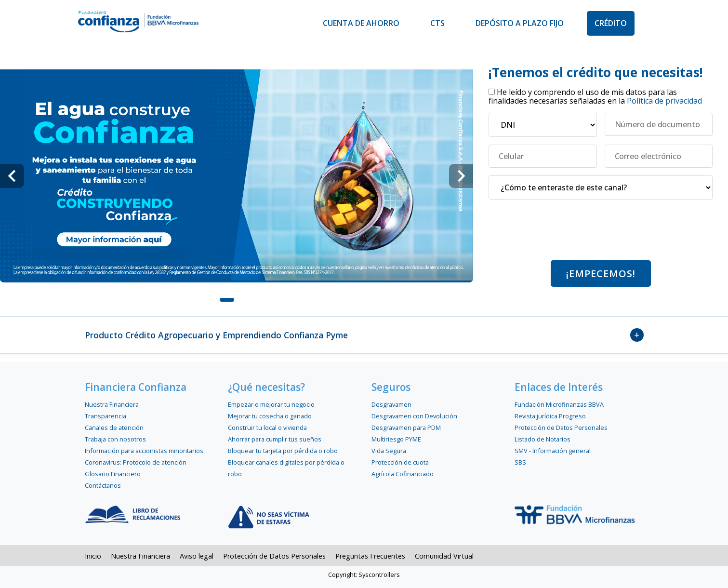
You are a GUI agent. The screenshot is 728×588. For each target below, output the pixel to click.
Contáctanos (103, 485)
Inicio (93, 556)
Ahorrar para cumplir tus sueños (275, 439)
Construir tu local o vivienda (267, 428)
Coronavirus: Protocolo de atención (136, 462)
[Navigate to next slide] (461, 176)
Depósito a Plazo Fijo (520, 23)
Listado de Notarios (543, 439)
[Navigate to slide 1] (227, 300)
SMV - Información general (553, 451)
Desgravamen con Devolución (414, 416)
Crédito (611, 23)
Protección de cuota (400, 462)
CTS (437, 23)
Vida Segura (389, 451)
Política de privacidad (664, 101)
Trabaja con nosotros (115, 439)
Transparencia (106, 416)
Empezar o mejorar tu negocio (271, 404)
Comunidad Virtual (444, 556)
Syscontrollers (379, 575)
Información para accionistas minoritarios (144, 451)
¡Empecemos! (601, 274)
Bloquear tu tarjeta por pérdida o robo (283, 451)
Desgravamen (391, 404)
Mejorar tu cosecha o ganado (270, 416)
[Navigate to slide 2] (246, 300)
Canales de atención (114, 428)
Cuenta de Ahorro (361, 23)
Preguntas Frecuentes (370, 556)
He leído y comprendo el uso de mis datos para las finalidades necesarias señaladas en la (595, 96)
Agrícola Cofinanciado (403, 474)
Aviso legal (197, 556)
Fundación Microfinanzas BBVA (559, 404)
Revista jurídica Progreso (550, 416)
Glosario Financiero (113, 474)
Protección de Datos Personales (561, 428)
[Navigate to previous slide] (12, 176)
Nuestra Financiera (112, 404)
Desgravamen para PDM (406, 428)
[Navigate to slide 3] (265, 300)
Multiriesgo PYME (396, 439)
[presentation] (601, 234)
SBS (520, 462)
